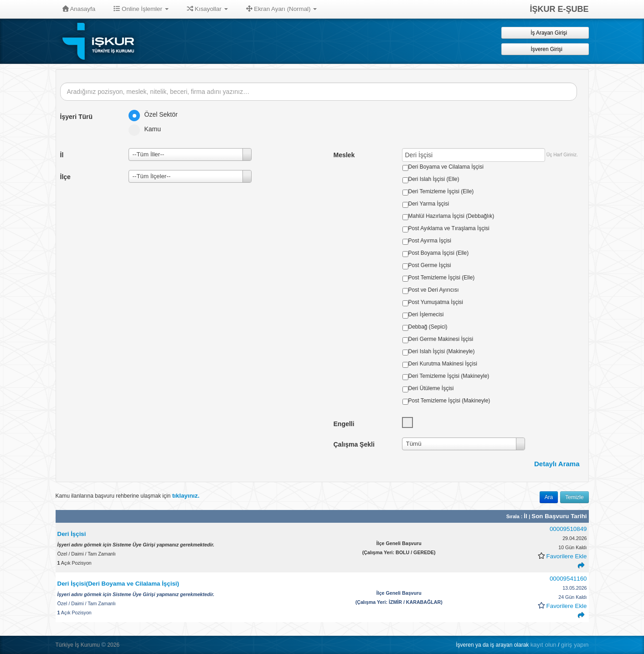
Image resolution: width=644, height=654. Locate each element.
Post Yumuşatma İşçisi (436, 302)
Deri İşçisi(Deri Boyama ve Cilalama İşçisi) (118, 584)
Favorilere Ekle (567, 556)
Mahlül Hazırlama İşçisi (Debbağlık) (451, 216)
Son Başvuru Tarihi (559, 516)
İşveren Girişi (545, 49)
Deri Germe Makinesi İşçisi (441, 339)
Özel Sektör (156, 114)
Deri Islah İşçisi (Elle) (434, 179)
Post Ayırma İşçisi (430, 241)
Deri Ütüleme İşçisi (431, 388)
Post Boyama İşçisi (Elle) (439, 253)
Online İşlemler (141, 9)
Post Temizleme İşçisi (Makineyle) (449, 401)
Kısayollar (207, 9)
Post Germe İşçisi (430, 265)
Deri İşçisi (72, 534)
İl (526, 516)
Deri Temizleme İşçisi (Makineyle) (449, 376)
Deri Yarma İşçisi (429, 204)
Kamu (148, 129)
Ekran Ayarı (282, 9)
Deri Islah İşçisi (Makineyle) (442, 351)
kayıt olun (544, 645)
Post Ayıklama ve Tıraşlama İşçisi (449, 228)
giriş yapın (575, 645)
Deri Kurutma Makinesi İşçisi (443, 364)
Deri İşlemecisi (426, 314)
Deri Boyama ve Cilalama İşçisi (446, 167)
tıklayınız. (186, 496)
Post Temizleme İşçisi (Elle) (442, 278)
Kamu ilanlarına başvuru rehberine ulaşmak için (128, 496)
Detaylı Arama (557, 464)
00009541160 (568, 579)
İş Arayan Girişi (545, 33)
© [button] (103, 645)
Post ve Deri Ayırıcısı (434, 290)
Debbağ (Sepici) (428, 327)
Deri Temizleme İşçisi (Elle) (441, 191)
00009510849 (568, 529)
